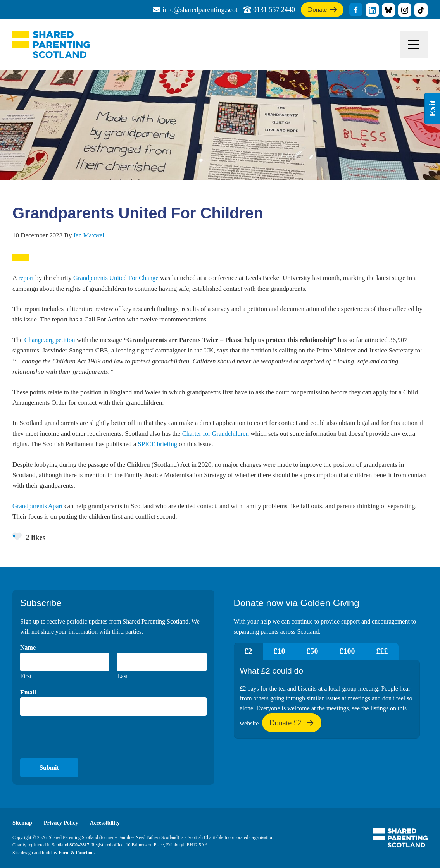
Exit (432, 109)
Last (123, 676)
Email (28, 692)
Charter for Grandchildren (217, 433)
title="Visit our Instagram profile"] (405, 10)
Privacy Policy (62, 823)
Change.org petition (51, 340)
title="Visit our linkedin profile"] (372, 10)
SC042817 (79, 845)
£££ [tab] (393, 651)
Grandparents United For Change (117, 278)
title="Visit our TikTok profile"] (421, 10)
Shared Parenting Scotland (51, 45)
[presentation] (79, 737)
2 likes (29, 537)
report (27, 278)
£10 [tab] (283, 651)
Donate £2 (292, 726)
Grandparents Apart (38, 506)
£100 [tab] (355, 651)
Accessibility (107, 823)
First (26, 676)
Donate (320, 11)
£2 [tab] (250, 651)
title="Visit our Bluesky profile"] (388, 10)
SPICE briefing (158, 444)
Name (28, 648)
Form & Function (76, 853)
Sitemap (23, 823)
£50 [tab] (318, 651)
